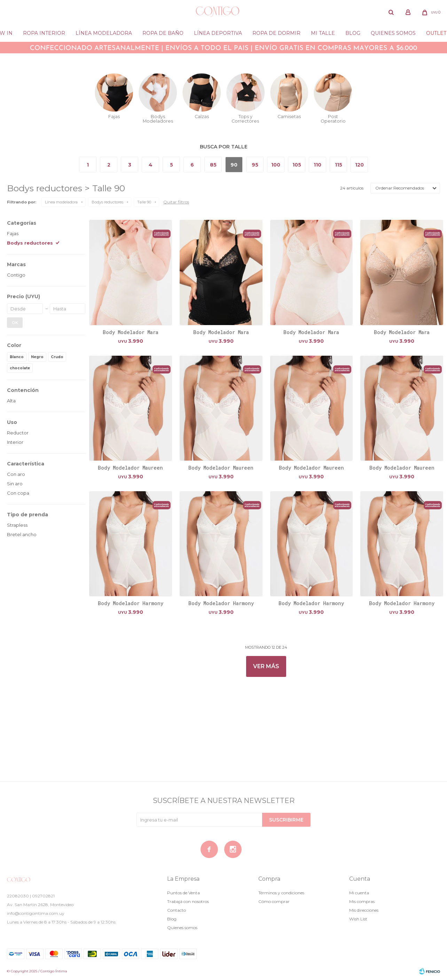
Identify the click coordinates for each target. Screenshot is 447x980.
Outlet (436, 33)
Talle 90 (144, 202)
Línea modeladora (104, 33)
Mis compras (362, 901)
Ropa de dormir (276, 33)
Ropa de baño (163, 33)
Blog (353, 33)
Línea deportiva (218, 33)
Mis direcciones (364, 910)
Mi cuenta (359, 893)
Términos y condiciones (281, 893)
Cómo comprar (274, 901)
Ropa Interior (44, 33)
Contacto (177, 910)
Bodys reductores (107, 202)
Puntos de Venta (183, 893)
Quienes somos (393, 33)
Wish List (358, 919)
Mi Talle (323, 33)
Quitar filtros (176, 202)
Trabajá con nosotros (188, 901)
